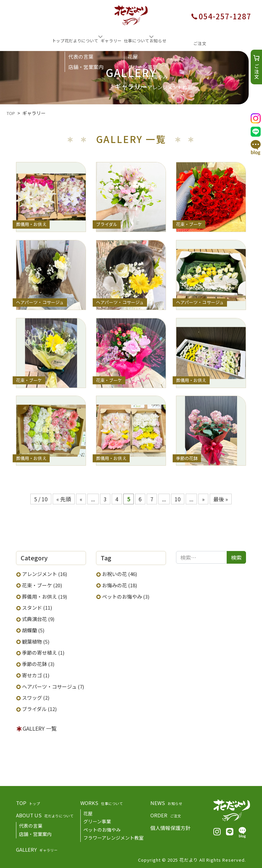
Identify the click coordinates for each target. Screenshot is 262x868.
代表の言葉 (31, 825)
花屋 (88, 812)
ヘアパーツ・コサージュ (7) (53, 685)
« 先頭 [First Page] (64, 498)
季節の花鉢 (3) (38, 663)
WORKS (102, 802)
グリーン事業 (97, 820)
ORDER (166, 814)
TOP (28, 802)
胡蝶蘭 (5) (33, 629)
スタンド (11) (37, 606)
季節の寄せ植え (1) (43, 651)
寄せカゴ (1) (36, 674)
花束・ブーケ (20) (42, 584)
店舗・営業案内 (35, 833)
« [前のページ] (81, 498)
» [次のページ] (203, 498)
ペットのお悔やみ (102, 829)
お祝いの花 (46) (119, 573)
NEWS (166, 802)
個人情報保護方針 (170, 827)
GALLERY (37, 848)
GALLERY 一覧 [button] (40, 727)
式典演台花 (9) (38, 618)
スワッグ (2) (36, 696)
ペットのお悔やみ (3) (126, 595)
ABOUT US (45, 814)
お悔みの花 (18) (119, 584)
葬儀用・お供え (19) (44, 595)
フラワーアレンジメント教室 (113, 837)
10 (178, 498)
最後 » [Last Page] (221, 498)
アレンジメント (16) (44, 573)
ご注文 (257, 72)
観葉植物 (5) (36, 640)
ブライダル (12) (39, 708)
